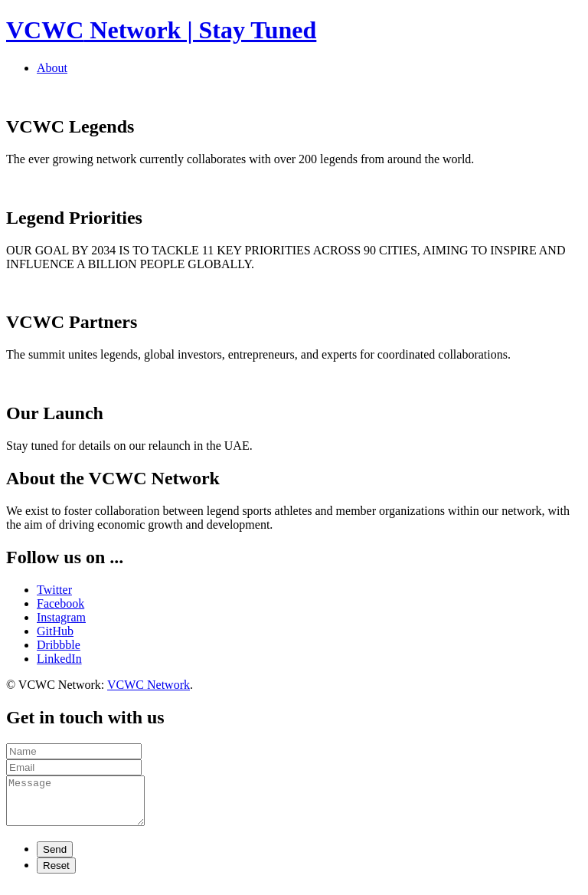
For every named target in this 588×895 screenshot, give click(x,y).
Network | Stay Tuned (161, 30)
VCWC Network (149, 685)
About (52, 68)
